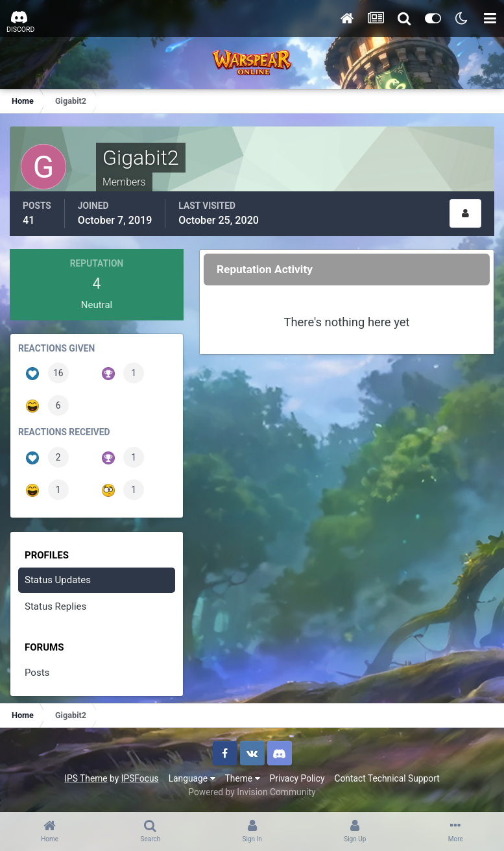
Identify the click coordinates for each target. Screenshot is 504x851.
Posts (37, 673)
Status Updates (58, 580)
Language (192, 778)
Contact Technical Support (387, 778)
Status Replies (55, 606)
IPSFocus (140, 778)
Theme (243, 778)
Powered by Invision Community (252, 792)
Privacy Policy (297, 778)
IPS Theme (86, 778)
